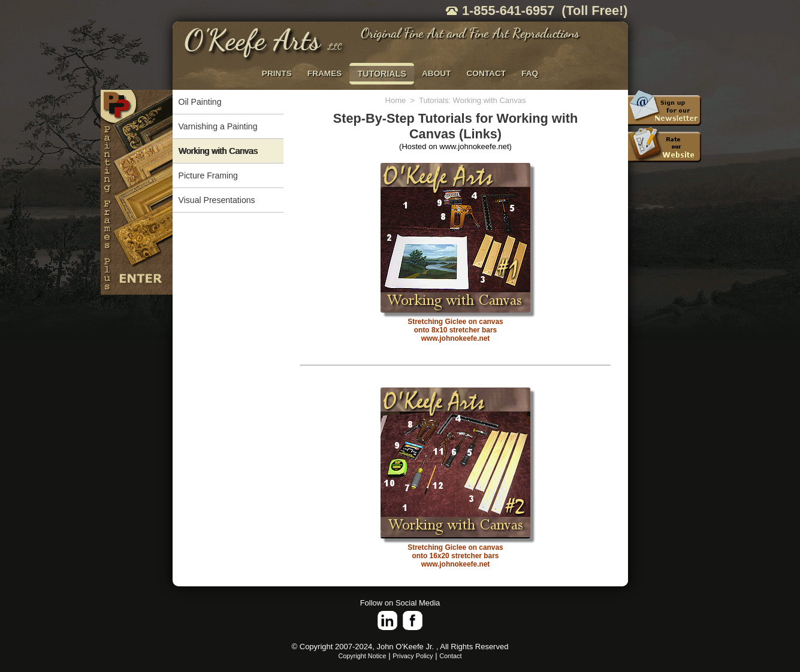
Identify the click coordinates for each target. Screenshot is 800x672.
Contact (450, 656)
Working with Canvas (218, 151)
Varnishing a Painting (218, 126)
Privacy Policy (413, 656)
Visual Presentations (217, 200)
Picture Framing (208, 175)
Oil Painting (200, 102)
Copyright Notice (363, 656)
